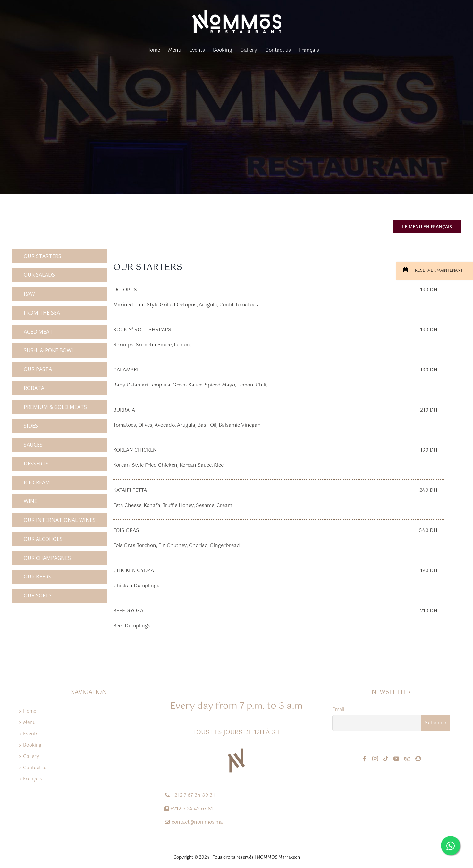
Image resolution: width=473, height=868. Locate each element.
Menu (29, 723)
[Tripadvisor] (407, 759)
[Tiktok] (386, 759)
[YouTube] (396, 759)
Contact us (35, 768)
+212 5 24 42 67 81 (192, 809)
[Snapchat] (418, 759)
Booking (32, 745)
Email (338, 710)
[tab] (60, 256)
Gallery (31, 757)
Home (30, 711)
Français (33, 779)
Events (31, 734)
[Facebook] (365, 759)
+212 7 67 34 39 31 (193, 795)
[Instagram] (375, 759)
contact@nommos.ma (197, 822)
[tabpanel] (278, 448)
